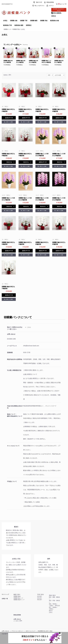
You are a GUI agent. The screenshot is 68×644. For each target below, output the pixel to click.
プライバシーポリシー (17, 631)
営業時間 (10, 353)
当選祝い (51, 609)
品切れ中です (9, 118)
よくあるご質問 (18, 621)
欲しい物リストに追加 (8, 122)
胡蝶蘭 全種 (14, 21)
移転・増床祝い (53, 604)
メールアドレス (12, 346)
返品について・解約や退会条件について (15, 415)
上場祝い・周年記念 (54, 606)
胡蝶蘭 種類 (34, 21)
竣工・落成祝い (53, 607)
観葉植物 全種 (54, 21)
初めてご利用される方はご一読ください (15, 328)
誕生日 (51, 611)
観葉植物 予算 (7, 25)
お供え (5, 35)
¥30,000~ (40, 600)
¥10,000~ (40, 596)
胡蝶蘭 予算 (24, 21)
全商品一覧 (5, 599)
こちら (29, 327)
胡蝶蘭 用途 (44, 21)
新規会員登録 (17, 615)
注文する (10, 162)
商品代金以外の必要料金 (15, 359)
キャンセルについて (13, 446)
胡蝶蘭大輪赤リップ (19, 600)
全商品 (5, 21)
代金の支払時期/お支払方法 (15, 407)
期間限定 (29, 25)
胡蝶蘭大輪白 (17, 596)
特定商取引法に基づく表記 (45, 631)
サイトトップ (5, 594)
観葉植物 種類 (19, 25)
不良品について (12, 481)
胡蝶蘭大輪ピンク (18, 598)
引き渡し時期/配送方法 (14, 370)
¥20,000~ (40, 598)
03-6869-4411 (56, 14)
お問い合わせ (11, 334)
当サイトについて (31, 631)
